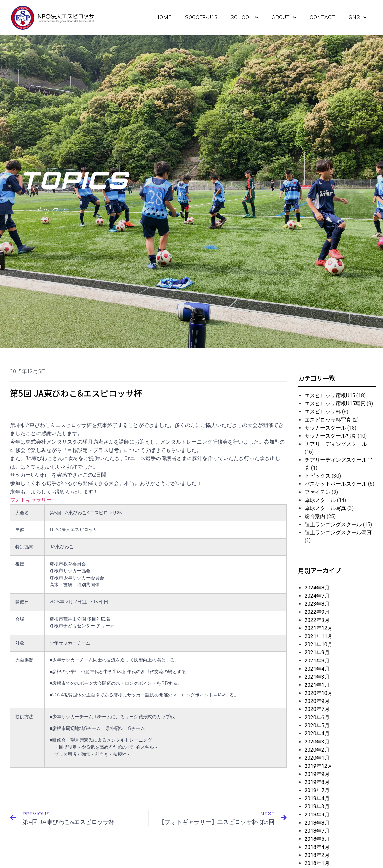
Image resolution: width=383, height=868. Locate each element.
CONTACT (322, 17)
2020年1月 (317, 758)
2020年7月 (317, 709)
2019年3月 (317, 807)
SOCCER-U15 (201, 17)
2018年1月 (317, 863)
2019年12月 (319, 766)
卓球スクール (320, 500)
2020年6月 (317, 717)
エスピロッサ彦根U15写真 (335, 404)
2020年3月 (317, 742)
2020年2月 (317, 750)
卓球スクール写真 (325, 508)
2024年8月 (317, 588)
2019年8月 (317, 782)
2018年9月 (317, 815)
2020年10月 (319, 693)
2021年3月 (317, 677)
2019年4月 (317, 798)
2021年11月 (319, 636)
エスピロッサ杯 (323, 412)
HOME (163, 17)
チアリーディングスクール (336, 444)
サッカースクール (325, 428)
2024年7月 (317, 596)
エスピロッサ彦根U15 (330, 395)
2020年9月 (317, 701)
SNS (358, 18)
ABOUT (284, 18)
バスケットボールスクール (336, 484)
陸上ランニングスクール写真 (338, 533)
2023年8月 (317, 604)
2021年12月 (319, 628)
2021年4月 (317, 669)
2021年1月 (317, 685)
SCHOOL (244, 18)
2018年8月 (317, 823)
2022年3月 (317, 620)
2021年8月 (317, 661)
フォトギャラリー (31, 500)
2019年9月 (317, 774)
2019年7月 (317, 790)
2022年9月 (317, 612)
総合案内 (315, 516)
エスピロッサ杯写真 (328, 420)
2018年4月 (317, 847)
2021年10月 (319, 644)
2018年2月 (317, 855)
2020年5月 (317, 725)
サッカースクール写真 (331, 436)
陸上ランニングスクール (333, 524)
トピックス (318, 476)
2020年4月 (317, 734)
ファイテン (318, 492)
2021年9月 (317, 653)
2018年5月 (317, 839)
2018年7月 (317, 831)
